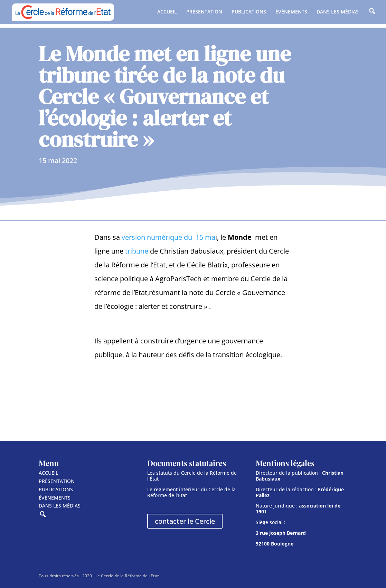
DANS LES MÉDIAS (338, 12)
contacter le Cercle (185, 521)
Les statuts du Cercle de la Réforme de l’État (192, 476)
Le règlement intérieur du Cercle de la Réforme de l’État (191, 492)
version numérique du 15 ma (168, 237)
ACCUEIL (167, 12)
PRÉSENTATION (204, 12)
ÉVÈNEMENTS (291, 12)
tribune (137, 251)
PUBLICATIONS (249, 12)
